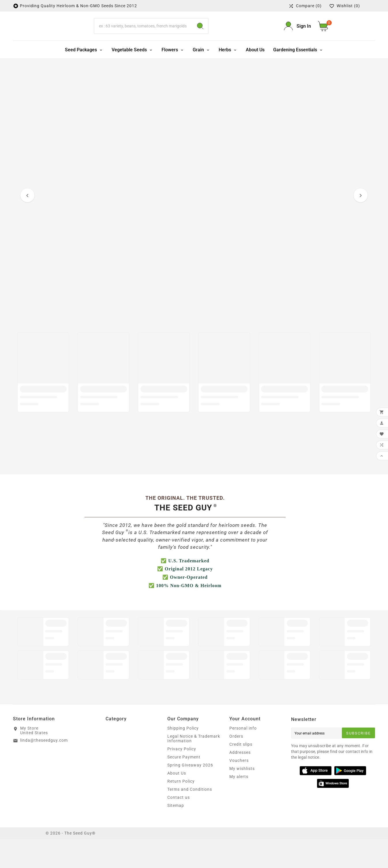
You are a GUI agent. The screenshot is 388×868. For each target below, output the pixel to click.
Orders (236, 765)
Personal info (243, 757)
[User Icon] (297, 41)
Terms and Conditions (190, 818)
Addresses (240, 781)
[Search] (143, 40)
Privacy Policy (182, 778)
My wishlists (242, 797)
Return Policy (181, 810)
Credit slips (241, 773)
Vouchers (239, 789)
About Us (177, 802)
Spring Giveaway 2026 (190, 794)
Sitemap (176, 834)
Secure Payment (184, 786)
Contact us (179, 826)
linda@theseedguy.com (44, 769)
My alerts (239, 805)
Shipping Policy (183, 757)
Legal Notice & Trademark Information (194, 767)
